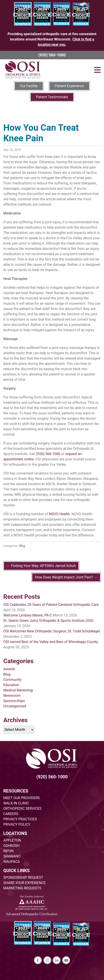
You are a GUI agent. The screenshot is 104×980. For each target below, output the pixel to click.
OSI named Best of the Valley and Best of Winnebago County (51, 642)
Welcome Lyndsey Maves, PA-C (28, 615)
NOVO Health (59, 514)
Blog (22, 546)
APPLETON (12, 840)
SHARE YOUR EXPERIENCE (25, 883)
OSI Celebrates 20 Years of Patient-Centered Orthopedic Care (51, 605)
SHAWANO (12, 856)
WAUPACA (12, 862)
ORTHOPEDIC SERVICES (22, 809)
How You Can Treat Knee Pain (41, 133)
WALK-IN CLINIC (16, 803)
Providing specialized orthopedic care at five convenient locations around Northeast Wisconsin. (52, 39)
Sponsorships (14, 701)
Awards (9, 669)
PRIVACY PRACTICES (20, 819)
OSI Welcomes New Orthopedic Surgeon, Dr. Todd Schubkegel (52, 631)
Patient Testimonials (52, 97)
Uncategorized (15, 706)
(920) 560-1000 (52, 55)
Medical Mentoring (18, 690)
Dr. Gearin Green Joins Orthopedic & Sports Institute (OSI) (48, 621)
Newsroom (12, 696)
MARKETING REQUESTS (22, 888)
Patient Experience (69, 86)
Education (11, 685)
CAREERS (11, 814)
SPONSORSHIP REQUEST (23, 878)
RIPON (9, 851)
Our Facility (29, 86)
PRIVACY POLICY (17, 824)
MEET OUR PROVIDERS (22, 798)
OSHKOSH (11, 846)
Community (12, 680)
